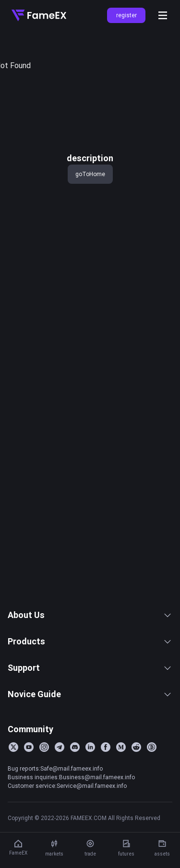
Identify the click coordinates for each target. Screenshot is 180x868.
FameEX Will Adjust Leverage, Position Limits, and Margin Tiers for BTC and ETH (75, 482)
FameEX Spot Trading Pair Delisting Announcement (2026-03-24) (75, 593)
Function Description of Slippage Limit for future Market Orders (75, 513)
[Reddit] (136, 781)
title (14, 47)
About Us (90, 649)
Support (90, 702)
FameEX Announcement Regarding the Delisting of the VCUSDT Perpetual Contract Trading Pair (75, 577)
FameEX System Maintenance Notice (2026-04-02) (75, 466)
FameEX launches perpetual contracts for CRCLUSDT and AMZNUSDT (75, 529)
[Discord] (75, 781)
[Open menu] (163, 15)
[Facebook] (106, 781)
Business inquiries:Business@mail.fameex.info (71, 811)
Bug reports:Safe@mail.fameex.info (55, 803)
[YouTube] (29, 781)
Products (90, 675)
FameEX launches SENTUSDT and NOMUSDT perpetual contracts (75, 498)
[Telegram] (60, 781)
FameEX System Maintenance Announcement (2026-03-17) (75, 608)
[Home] (39, 15)
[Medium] (121, 781)
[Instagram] (44, 781)
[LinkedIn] (90, 781)
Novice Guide (90, 728)
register (126, 15)
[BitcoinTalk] (152, 781)
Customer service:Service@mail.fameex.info (67, 820)
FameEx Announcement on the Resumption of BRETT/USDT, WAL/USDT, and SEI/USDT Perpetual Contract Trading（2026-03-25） (75, 545)
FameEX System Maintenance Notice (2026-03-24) (75, 561)
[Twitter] (13, 781)
